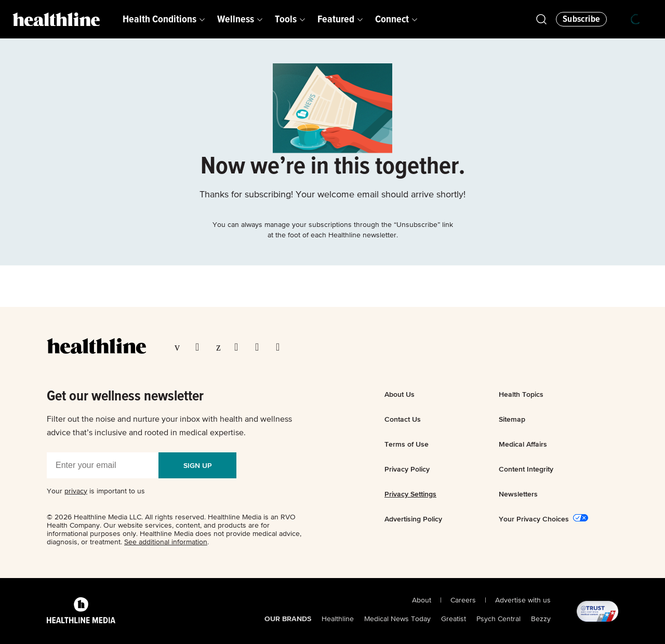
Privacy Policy (407, 469)
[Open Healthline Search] (541, 19)
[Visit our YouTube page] (260, 347)
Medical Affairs (523, 444)
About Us (400, 394)
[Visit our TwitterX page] (201, 347)
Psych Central (498, 619)
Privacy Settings (410, 494)
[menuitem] (164, 19)
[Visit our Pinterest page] (220, 347)
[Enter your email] (103, 465)
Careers (463, 600)
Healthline (338, 619)
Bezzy (541, 619)
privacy (76, 491)
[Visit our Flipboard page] (281, 347)
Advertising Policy (413, 519)
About (422, 600)
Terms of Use (407, 444)
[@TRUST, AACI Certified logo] (584, 611)
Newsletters (518, 494)
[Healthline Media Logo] (81, 611)
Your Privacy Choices (534, 519)
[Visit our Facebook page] (180, 347)
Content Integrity (526, 469)
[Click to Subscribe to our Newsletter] (581, 19)
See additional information (166, 542)
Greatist (454, 619)
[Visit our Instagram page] (240, 347)
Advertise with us (523, 600)
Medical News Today (397, 619)
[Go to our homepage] (96, 346)
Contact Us (403, 419)
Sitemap (512, 419)
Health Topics (521, 394)
